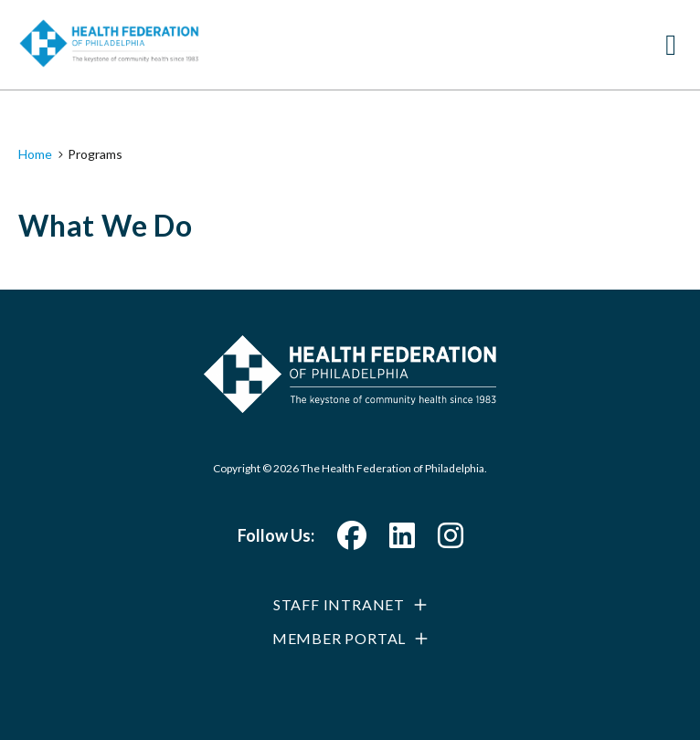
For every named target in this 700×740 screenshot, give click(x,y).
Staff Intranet (339, 604)
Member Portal (339, 638)
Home (35, 154)
